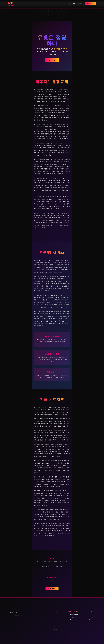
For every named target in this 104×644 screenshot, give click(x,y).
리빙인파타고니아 (14, 612)
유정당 (46, 577)
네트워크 (80, 4)
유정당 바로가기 (91, 4)
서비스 (74, 4)
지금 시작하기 (52, 60)
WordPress (50, 630)
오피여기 (57, 577)
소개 (69, 4)
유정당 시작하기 (52, 588)
